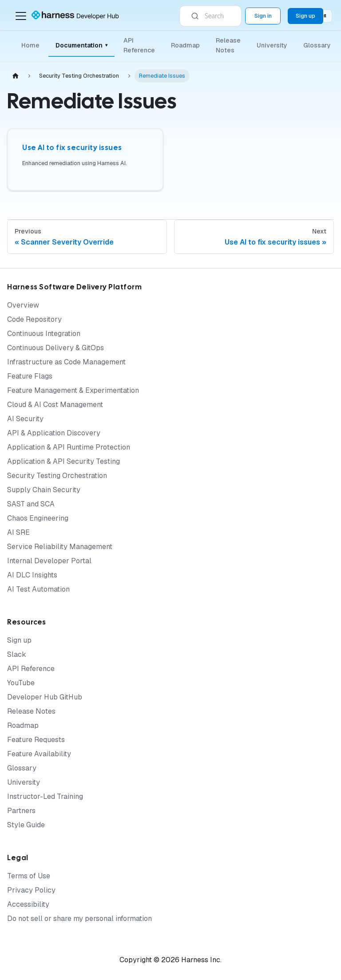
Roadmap (185, 45)
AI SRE (18, 532)
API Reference (139, 45)
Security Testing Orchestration (57, 476)
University (272, 45)
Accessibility (28, 904)
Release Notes (228, 45)
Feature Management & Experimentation (73, 390)
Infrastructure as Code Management (66, 362)
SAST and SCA (31, 504)
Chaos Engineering (38, 518)
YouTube (21, 683)
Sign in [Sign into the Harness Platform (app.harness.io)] (263, 16)
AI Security (25, 419)
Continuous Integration (44, 334)
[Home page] (16, 76)
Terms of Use (29, 876)
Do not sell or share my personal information (79, 919)
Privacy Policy (31, 890)
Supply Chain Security (44, 490)
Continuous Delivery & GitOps (56, 348)
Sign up (19, 640)
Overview (23, 305)
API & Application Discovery (54, 433)
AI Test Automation (38, 589)
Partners (21, 811)
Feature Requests (36, 740)
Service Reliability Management (60, 547)
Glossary (317, 45)
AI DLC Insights (32, 575)
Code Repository (34, 319)
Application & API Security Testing (63, 461)
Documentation (81, 45)
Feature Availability (39, 754)
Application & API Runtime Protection (69, 447)
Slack (17, 654)
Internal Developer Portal (49, 561)
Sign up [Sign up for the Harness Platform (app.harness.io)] (305, 16)
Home (30, 45)
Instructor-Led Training (45, 796)
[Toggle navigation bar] (21, 16)
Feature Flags (30, 376)
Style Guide (26, 825)
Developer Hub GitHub (45, 697)
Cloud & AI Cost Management (55, 405)
